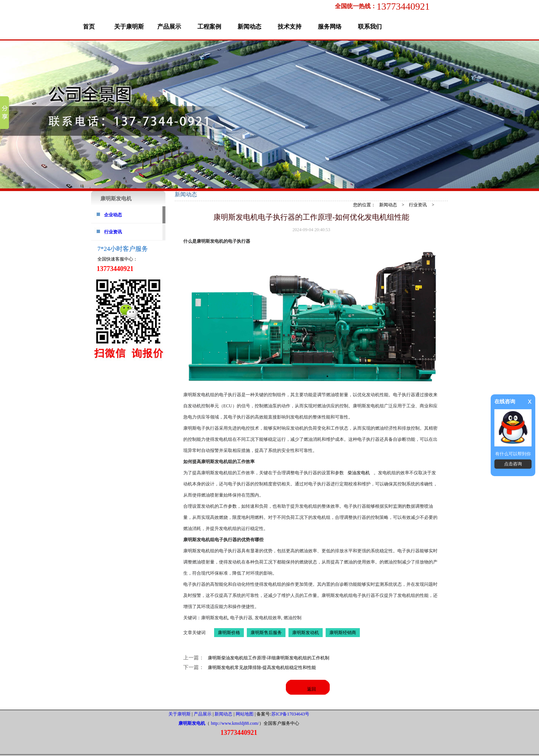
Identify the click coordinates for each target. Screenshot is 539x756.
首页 (89, 27)
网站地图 (245, 714)
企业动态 (113, 215)
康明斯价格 (229, 633)
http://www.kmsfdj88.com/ (235, 723)
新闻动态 (249, 27)
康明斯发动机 (306, 633)
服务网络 (330, 27)
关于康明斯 (129, 27)
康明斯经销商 (343, 633)
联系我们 (370, 27)
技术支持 (290, 27)
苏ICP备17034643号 (291, 714)
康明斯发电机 (192, 723)
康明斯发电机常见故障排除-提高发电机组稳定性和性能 (262, 668)
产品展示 (169, 27)
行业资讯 (113, 232)
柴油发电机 (359, 473)
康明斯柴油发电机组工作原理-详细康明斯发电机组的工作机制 (269, 658)
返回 (312, 689)
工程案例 (209, 27)
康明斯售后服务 (266, 633)
